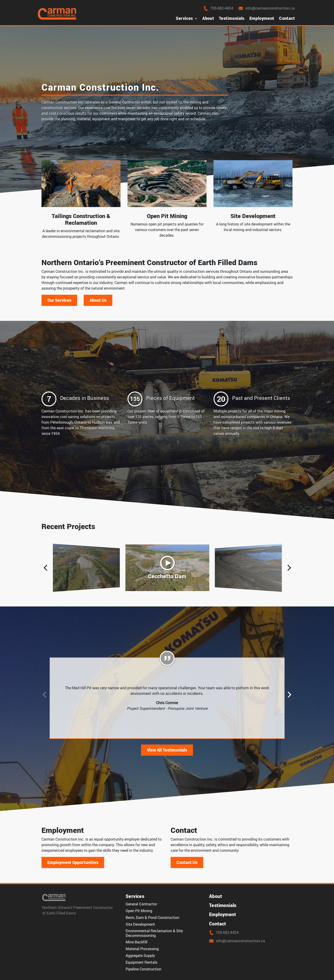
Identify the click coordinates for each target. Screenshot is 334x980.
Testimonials (232, 18)
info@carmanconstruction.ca (266, 8)
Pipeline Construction (143, 969)
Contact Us (187, 862)
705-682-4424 (218, 8)
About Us (98, 300)
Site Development (140, 924)
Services (187, 18)
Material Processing (142, 949)
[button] (289, 568)
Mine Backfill (136, 942)
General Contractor (141, 904)
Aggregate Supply (140, 956)
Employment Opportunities (73, 862)
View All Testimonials (167, 750)
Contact (287, 18)
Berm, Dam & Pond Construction (152, 918)
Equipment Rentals (141, 962)
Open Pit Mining (139, 911)
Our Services (59, 300)
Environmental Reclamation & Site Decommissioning (154, 933)
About (208, 18)
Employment (262, 18)
